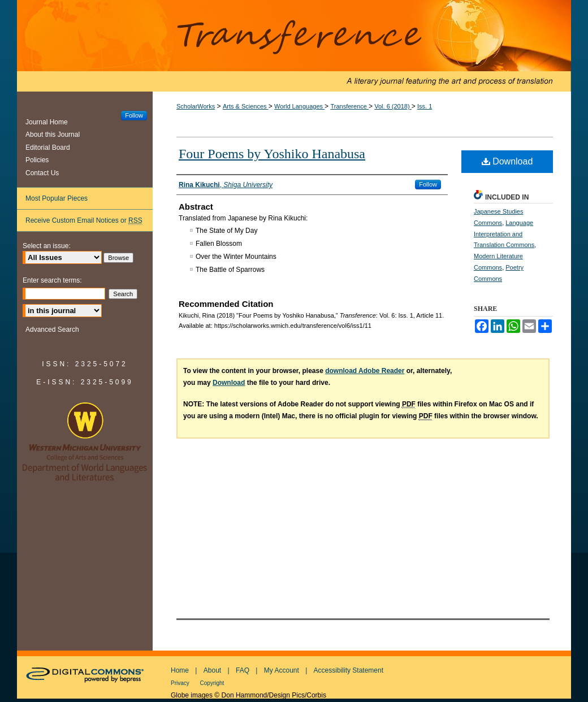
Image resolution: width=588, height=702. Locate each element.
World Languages (299, 106)
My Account (282, 670)
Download (507, 161)
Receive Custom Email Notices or (84, 221)
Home (180, 670)
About (212, 670)
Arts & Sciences (246, 106)
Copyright (212, 683)
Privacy (181, 683)
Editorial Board (48, 148)
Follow (428, 184)
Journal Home (47, 122)
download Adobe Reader (365, 371)
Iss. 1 (425, 106)
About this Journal (53, 135)
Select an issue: (47, 246)
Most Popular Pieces (57, 198)
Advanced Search (52, 330)
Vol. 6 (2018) (393, 106)
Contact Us (42, 173)
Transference (294, 46)
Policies (37, 160)
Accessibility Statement (349, 670)
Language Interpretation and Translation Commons (504, 234)
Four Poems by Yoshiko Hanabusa (272, 154)
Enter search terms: (52, 280)
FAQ (243, 670)
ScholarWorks (196, 106)
